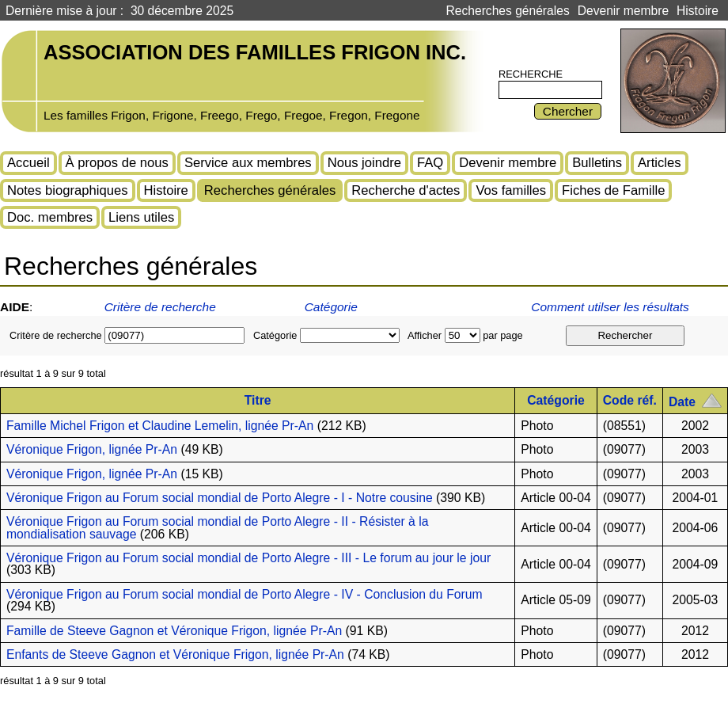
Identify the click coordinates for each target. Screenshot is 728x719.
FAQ (430, 163)
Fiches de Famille (613, 190)
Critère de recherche (160, 307)
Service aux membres (248, 163)
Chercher (568, 111)
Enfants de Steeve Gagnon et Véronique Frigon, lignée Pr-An (175, 654)
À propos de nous (117, 163)
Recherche (531, 74)
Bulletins (597, 163)
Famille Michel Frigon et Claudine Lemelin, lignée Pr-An (160, 426)
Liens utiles (141, 217)
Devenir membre (623, 11)
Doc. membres (50, 217)
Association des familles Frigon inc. (255, 52)
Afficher (425, 335)
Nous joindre (364, 163)
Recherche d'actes (406, 190)
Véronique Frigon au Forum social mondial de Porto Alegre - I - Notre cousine (220, 498)
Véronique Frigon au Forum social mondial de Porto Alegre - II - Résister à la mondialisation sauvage (217, 527)
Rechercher (625, 335)
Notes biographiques (68, 190)
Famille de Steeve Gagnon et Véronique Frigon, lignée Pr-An (174, 631)
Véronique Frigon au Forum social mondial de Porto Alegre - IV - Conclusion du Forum (245, 594)
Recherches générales (508, 11)
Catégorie (331, 307)
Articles (660, 163)
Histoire (698, 11)
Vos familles (511, 190)
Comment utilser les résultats (612, 307)
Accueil (28, 163)
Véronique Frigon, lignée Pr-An (92, 449)
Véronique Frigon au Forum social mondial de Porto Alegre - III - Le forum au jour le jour (248, 558)
